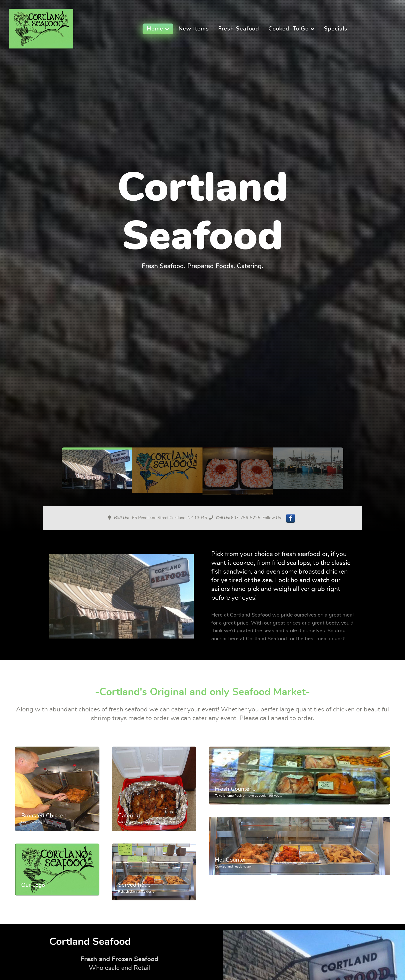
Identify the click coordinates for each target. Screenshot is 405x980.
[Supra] (41, 27)
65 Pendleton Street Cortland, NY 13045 (171, 518)
